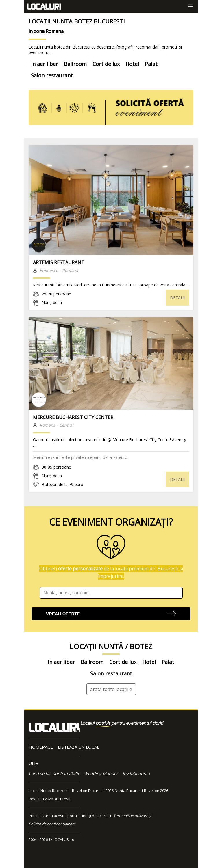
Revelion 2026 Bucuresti (49, 799)
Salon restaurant (52, 75)
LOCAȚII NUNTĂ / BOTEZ (111, 646)
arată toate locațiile (111, 689)
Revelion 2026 (156, 791)
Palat (151, 64)
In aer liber (45, 64)
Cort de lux (106, 64)
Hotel (132, 64)
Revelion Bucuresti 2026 (93, 791)
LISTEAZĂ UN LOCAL (78, 747)
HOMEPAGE (41, 747)
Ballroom (75, 64)
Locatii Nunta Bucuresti (49, 791)
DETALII (178, 298)
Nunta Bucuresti (129, 791)
